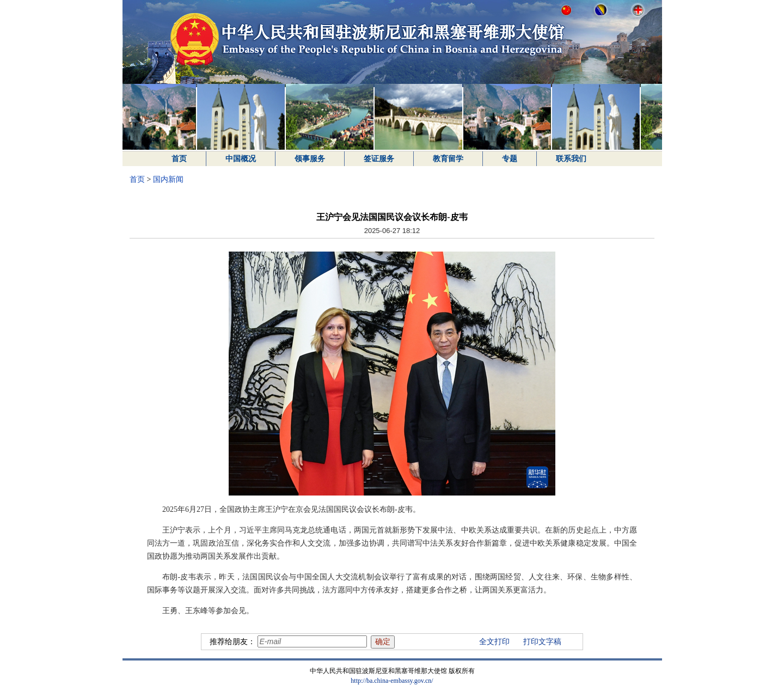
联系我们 (571, 159)
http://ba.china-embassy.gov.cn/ (392, 681)
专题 (510, 159)
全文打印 (494, 642)
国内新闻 (168, 179)
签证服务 (379, 159)
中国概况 (241, 159)
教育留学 (448, 159)
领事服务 (310, 159)
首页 (179, 159)
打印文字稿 (542, 642)
